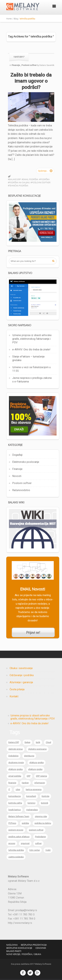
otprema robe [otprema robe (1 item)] (41, 816)
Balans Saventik (47, 65)
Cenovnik (41, 948)
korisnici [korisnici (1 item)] (31, 803)
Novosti (17, 476)
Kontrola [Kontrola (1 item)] (45, 796)
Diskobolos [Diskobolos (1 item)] (13, 756)
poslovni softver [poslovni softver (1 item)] (36, 830)
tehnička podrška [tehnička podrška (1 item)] (16, 850)
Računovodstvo (21, 490)
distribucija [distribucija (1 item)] (29, 756)
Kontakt (14, 696)
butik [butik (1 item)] (38, 742)
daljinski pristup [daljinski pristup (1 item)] (16, 749)
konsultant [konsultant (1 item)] (31, 796)
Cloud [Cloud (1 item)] (48, 742)
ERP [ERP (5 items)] (29, 776)
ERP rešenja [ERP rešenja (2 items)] (41, 776)
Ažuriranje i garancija (21, 682)
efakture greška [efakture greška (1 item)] (16, 769)
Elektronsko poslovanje (26, 462)
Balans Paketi (14, 951)
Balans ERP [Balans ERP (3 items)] (14, 742)
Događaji (17, 455)
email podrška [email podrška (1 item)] (15, 776)
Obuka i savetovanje (21, 668)
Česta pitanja (17, 689)
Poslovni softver (22, 483)
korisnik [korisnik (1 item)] (45, 803)
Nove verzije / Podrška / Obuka (24, 954)
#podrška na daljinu (19, 183)
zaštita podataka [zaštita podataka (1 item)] (16, 857)
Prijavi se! (33, 632)
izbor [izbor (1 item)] (18, 790)
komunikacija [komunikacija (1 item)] (15, 796)
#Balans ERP (14, 179)
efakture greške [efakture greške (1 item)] (35, 769)
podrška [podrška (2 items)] (25, 823)
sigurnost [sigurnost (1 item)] (25, 843)
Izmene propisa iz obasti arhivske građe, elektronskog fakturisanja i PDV (32, 339)
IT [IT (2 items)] (9, 790)
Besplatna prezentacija (34, 945)
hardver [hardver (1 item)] (25, 783)
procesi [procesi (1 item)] (12, 843)
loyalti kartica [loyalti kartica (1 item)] (15, 810)
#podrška (44, 179)
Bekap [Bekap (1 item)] (27, 742)
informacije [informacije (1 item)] (40, 783)
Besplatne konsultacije (19, 948)
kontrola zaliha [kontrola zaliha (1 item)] (15, 803)
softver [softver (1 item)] (38, 843)
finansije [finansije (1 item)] (12, 783)
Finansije (17, 469)
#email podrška (30, 179)
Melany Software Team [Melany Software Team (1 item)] (19, 816)
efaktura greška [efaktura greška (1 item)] (37, 763)
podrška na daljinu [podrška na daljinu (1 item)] (43, 823)
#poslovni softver (41, 183)
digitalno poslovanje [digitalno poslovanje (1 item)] (37, 749)
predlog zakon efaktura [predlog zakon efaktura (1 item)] (19, 837)
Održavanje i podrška (22, 675)
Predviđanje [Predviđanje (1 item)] (40, 837)
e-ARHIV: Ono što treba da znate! (31, 349)
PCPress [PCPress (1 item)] (12, 823)
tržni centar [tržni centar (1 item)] (35, 850)
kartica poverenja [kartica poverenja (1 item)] (34, 790)
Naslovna (12, 945)
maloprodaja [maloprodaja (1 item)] (32, 810)
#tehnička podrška (18, 186)
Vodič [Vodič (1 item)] (48, 850)
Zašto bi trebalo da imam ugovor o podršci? (31, 81)
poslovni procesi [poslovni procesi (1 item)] (16, 830)
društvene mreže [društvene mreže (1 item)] (16, 763)
